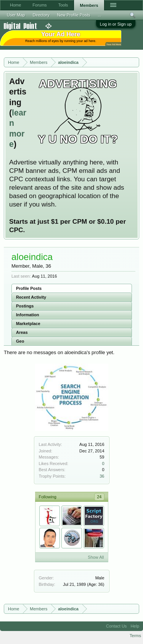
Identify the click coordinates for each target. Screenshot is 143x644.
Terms (135, 636)
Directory (41, 15)
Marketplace (28, 324)
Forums (39, 5)
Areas (22, 332)
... (100, 15)
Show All (96, 557)
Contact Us (116, 626)
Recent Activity (31, 297)
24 (99, 497)
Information (28, 315)
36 (102, 476)
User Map (16, 15)
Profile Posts (29, 288)
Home (15, 5)
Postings (25, 306)
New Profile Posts (74, 15)
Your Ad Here (114, 44)
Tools (63, 5)
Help (135, 626)
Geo (20, 341)
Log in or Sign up (116, 24)
